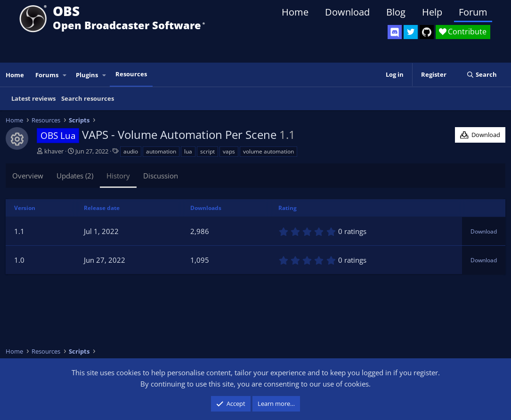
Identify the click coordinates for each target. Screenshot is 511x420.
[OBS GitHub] (427, 32)
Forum (473, 12)
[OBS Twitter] (411, 32)
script (207, 151)
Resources (131, 74)
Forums (47, 75)
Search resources (88, 98)
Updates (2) (75, 176)
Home (295, 12)
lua (188, 151)
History (118, 176)
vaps (229, 151)
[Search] (482, 75)
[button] (65, 75)
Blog (396, 12)
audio (131, 151)
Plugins (87, 75)
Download (347, 12)
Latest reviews (33, 98)
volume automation (268, 151)
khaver (54, 151)
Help (432, 12)
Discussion (161, 176)
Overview (28, 176)
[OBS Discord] (395, 32)
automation (161, 151)
